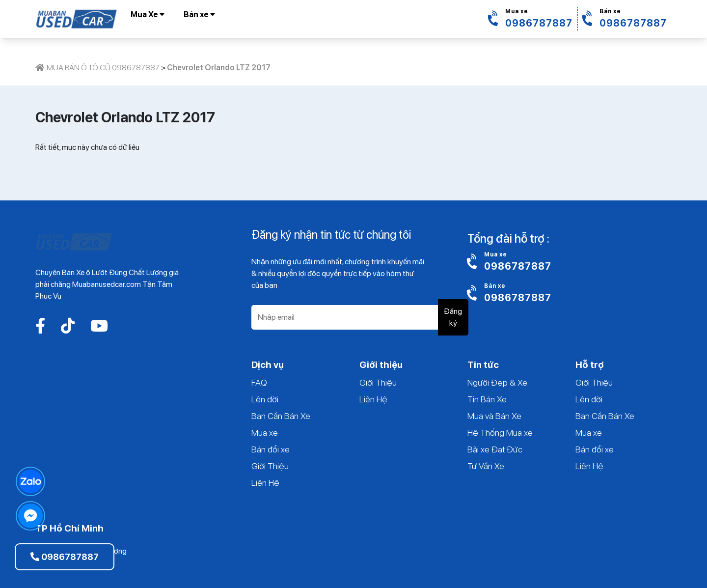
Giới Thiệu (270, 466)
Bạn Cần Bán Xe (281, 416)
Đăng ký (453, 317)
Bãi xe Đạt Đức (495, 449)
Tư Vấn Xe (486, 466)
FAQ (259, 382)
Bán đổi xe (271, 449)
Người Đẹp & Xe (497, 382)
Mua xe (265, 433)
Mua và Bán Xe (494, 416)
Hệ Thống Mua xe (500, 433)
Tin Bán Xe (487, 399)
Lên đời (265, 399)
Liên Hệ (265, 483)
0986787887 (65, 557)
